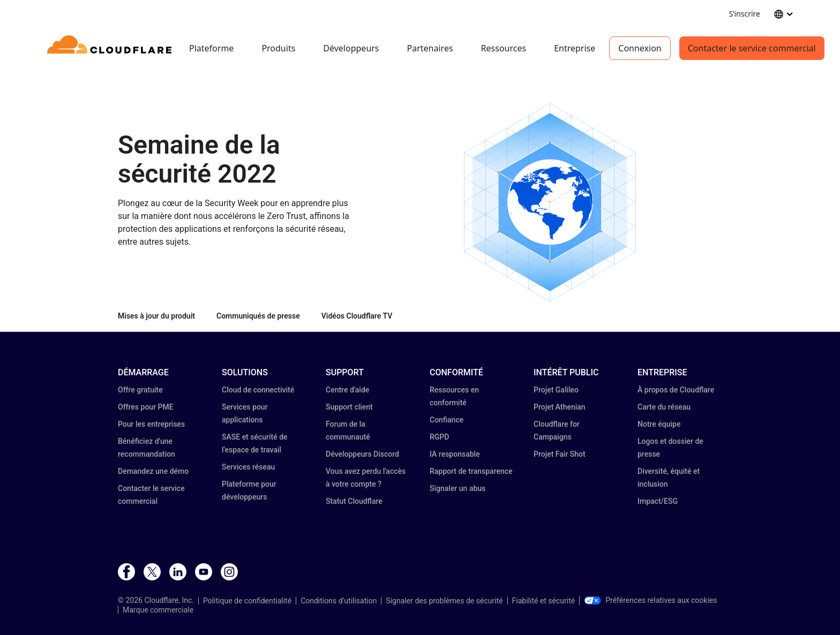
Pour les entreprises (151, 424)
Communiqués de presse (258, 316)
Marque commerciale (158, 610)
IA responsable (455, 454)
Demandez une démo (153, 471)
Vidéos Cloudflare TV (357, 316)
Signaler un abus (457, 488)
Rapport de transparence (471, 471)
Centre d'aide (347, 390)
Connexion (640, 48)
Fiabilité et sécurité (544, 601)
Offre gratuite (140, 390)
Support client (349, 407)
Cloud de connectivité (258, 390)
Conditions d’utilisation (339, 601)
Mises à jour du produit (156, 316)
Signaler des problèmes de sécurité (444, 601)
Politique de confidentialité (247, 601)
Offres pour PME (146, 407)
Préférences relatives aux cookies (650, 600)
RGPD (439, 437)
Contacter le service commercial (752, 48)
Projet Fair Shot (560, 454)
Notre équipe (659, 424)
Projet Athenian (560, 407)
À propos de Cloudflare (676, 390)
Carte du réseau (664, 407)
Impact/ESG (658, 501)
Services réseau (248, 467)
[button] (550, 202)
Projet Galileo (556, 390)
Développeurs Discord (362, 454)
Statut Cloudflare (354, 501)
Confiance (447, 420)
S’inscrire (744, 14)
